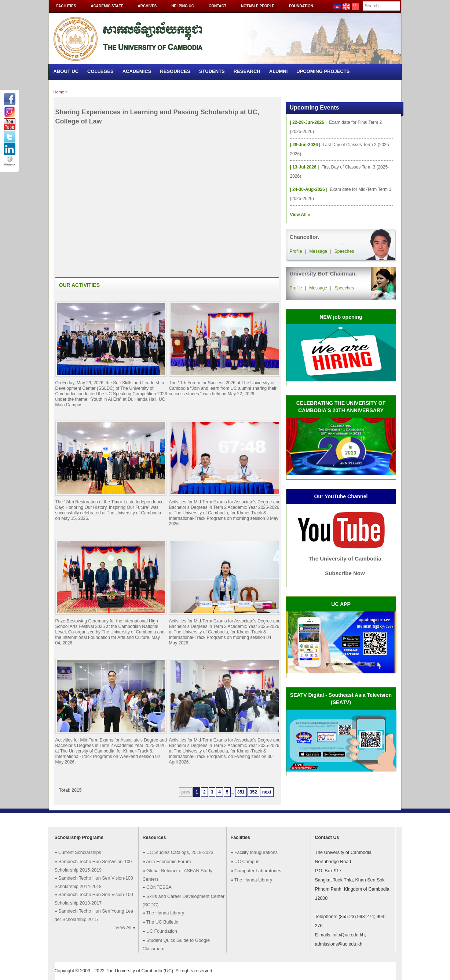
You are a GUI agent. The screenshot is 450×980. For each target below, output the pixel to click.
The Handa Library (165, 913)
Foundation (301, 6)
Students (212, 71)
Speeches (344, 251)
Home (59, 92)
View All (124, 928)
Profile (296, 251)
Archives (147, 6)
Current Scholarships (80, 853)
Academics (137, 71)
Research (247, 71)
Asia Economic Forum (168, 862)
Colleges (100, 71)
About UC (66, 71)
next (267, 792)
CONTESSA (159, 887)
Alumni (279, 71)
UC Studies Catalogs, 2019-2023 (180, 853)
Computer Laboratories (258, 871)
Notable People (258, 6)
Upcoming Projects (323, 71)
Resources (175, 71)
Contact (217, 6)
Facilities (66, 6)
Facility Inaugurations (256, 853)
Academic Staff (107, 6)
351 (241, 792)
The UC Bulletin (162, 922)
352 (253, 792)
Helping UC (183, 6)
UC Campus (247, 862)
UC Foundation (162, 931)
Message (318, 251)
